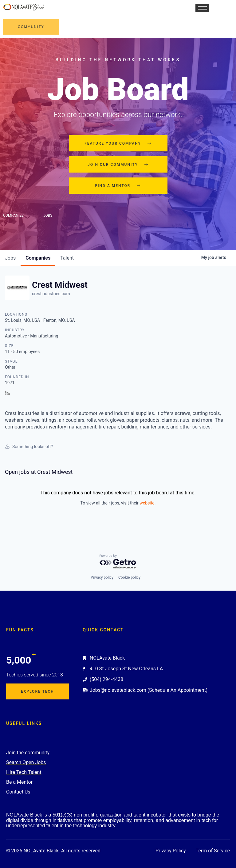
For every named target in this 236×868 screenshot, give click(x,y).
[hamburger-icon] (202, 8)
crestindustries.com (51, 294)
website (147, 503)
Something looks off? (29, 447)
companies (38, 258)
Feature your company (118, 143)
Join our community (118, 165)
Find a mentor (118, 186)
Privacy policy (102, 577)
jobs (10, 258)
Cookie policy (129, 577)
